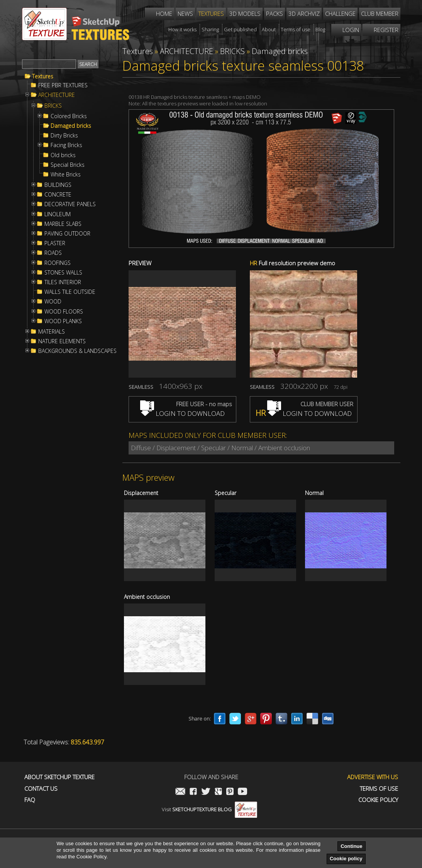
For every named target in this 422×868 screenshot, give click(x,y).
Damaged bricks (71, 126)
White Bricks (66, 175)
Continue (351, 846)
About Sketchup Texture (59, 777)
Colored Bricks (69, 116)
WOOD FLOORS (64, 312)
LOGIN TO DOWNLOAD (182, 413)
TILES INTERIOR (63, 282)
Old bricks (63, 155)
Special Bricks (68, 165)
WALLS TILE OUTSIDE (70, 292)
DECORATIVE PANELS (70, 204)
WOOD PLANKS (63, 321)
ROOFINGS (58, 263)
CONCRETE (58, 195)
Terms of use (379, 789)
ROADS (53, 253)
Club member (380, 14)
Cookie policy (346, 859)
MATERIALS (52, 332)
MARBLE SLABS (63, 224)
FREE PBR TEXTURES (63, 85)
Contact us (41, 789)
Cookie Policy (378, 800)
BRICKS (53, 106)
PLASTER (55, 243)
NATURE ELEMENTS (62, 341)
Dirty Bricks (64, 136)
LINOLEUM (58, 214)
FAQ (30, 800)
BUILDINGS (58, 185)
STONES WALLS (63, 273)
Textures (43, 76)
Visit (209, 809)
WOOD (53, 302)
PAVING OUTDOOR (67, 234)
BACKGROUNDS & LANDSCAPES (77, 351)
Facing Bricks (66, 145)
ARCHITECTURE (57, 95)
